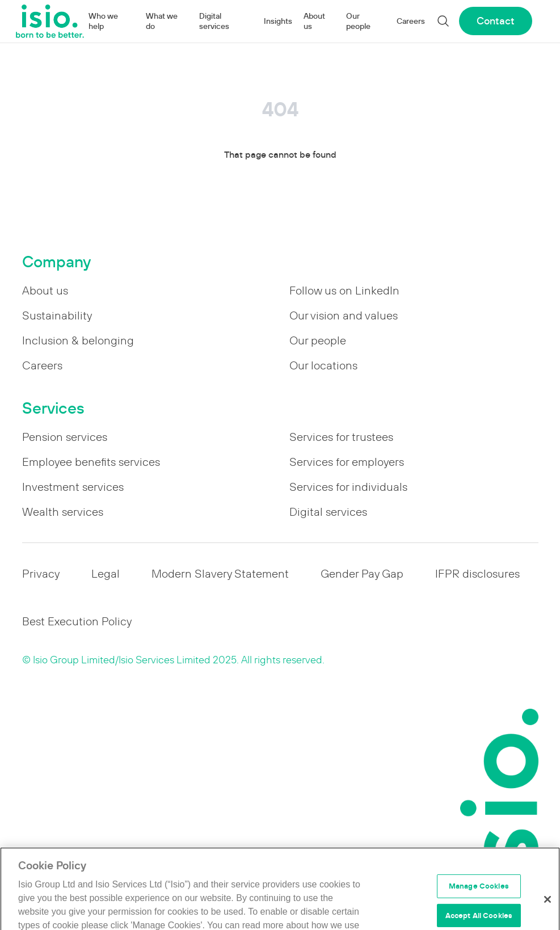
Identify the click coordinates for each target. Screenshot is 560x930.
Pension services (65, 437)
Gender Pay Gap (362, 574)
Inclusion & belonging (78, 340)
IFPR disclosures (477, 574)
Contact (496, 21)
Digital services (214, 21)
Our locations (323, 365)
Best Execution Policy (77, 621)
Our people (358, 21)
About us (314, 21)
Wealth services (63, 512)
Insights (278, 21)
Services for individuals (348, 487)
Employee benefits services (91, 462)
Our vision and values (344, 315)
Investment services (73, 487)
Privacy (41, 574)
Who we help (103, 21)
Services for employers (347, 462)
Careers (411, 21)
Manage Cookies (479, 894)
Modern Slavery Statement (220, 574)
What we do (162, 21)
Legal (106, 574)
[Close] (548, 907)
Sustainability (57, 315)
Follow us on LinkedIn (344, 291)
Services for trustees (341, 437)
